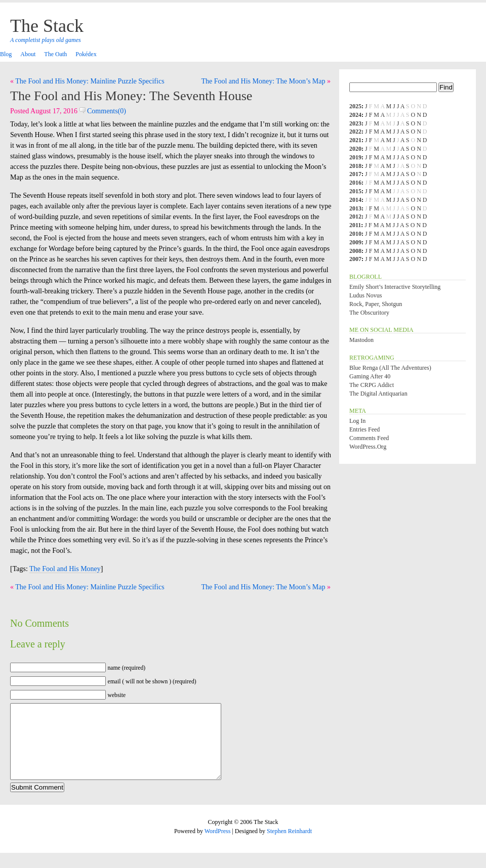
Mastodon (361, 340)
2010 (355, 234)
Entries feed (364, 429)
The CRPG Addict (372, 385)
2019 (355, 157)
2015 (355, 191)
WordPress (218, 846)
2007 (355, 259)
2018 (355, 166)
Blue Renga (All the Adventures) (390, 368)
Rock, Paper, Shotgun (376, 304)
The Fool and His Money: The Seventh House (131, 96)
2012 (355, 216)
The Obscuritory (369, 313)
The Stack (47, 26)
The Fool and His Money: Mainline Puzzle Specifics (90, 81)
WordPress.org (368, 447)
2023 (355, 123)
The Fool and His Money (65, 569)
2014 (355, 200)
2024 (355, 115)
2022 (355, 132)
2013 (355, 208)
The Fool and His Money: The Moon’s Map (263, 81)
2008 (355, 251)
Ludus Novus (366, 295)
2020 (355, 149)
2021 (355, 140)
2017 (355, 174)
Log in (357, 421)
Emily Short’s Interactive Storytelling (395, 287)
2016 (355, 183)
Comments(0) (103, 111)
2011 (355, 225)
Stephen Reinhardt (289, 846)
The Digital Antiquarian (378, 394)
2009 (355, 242)
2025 (355, 106)
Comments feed (369, 438)
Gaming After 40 (370, 376)
